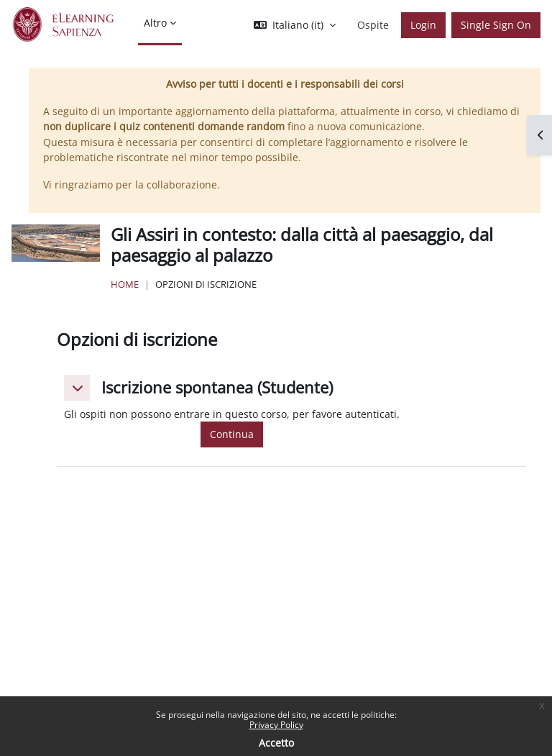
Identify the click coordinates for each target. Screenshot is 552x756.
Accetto (276, 743)
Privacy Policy (276, 725)
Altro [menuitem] (155, 23)
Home (125, 284)
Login (423, 25)
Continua (232, 434)
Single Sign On (496, 25)
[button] (295, 25)
